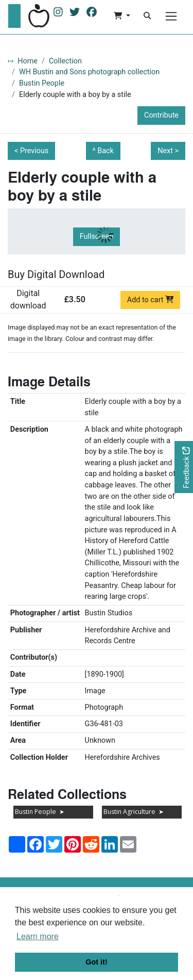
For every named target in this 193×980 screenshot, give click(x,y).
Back (106, 151)
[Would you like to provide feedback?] (184, 467)
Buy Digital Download (56, 274)
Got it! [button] (96, 962)
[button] (122, 16)
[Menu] (171, 16)
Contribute (161, 115)
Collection (65, 61)
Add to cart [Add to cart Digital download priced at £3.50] (151, 300)
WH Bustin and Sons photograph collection (89, 72)
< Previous (31, 151)
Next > (168, 151)
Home (28, 61)
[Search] (147, 16)
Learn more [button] (38, 936)
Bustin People (42, 83)
